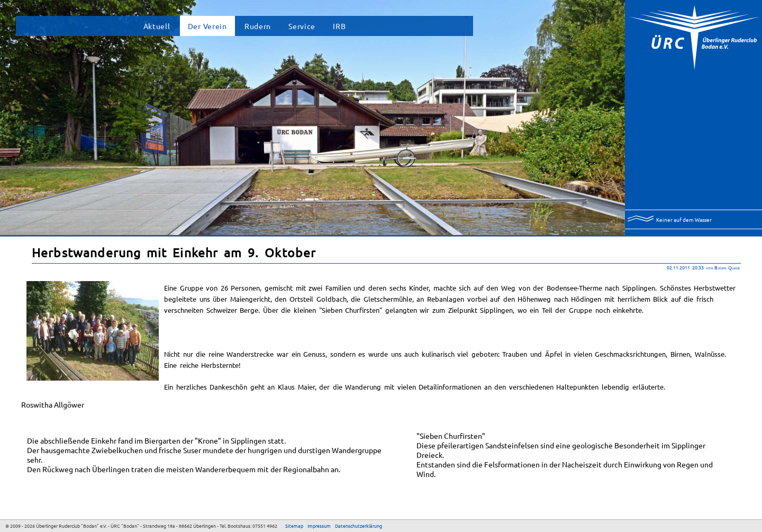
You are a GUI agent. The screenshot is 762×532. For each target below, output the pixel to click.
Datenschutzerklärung (359, 526)
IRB (339, 26)
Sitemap (294, 526)
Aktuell (157, 26)
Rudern (258, 26)
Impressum (319, 526)
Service (302, 26)
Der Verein (207, 26)
